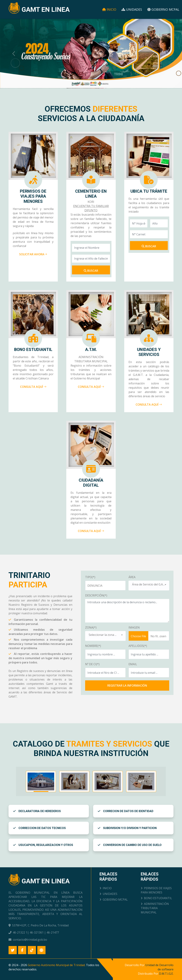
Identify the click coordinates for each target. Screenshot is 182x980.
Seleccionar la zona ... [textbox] (103, 635)
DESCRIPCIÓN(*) (96, 595)
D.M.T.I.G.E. (166, 974)
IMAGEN (134, 627)
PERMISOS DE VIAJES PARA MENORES (156, 890)
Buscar (91, 271)
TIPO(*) (90, 577)
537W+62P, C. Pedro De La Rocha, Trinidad (40, 925)
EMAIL (133, 664)
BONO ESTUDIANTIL (156, 898)
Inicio (109, 9)
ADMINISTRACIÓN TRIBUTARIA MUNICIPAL (155, 908)
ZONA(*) (91, 627)
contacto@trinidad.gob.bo (30, 940)
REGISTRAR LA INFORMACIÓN (127, 686)
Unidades (132, 9)
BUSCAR (149, 246)
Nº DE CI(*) (92, 664)
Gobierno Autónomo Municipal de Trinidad (56, 965)
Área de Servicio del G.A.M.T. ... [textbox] (151, 584)
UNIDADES (108, 894)
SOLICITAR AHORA (33, 254)
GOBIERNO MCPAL (114, 900)
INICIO (106, 888)
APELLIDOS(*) (138, 646)
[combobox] (149, 586)
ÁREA (132, 577)
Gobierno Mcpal (163, 9)
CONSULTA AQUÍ (33, 387)
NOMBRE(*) (93, 646)
